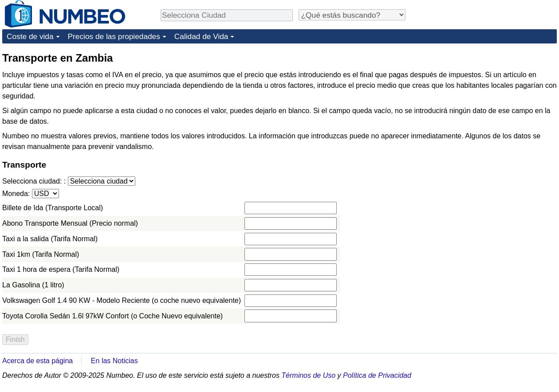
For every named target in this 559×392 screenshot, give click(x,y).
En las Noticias (114, 361)
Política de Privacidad (377, 375)
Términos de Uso (308, 375)
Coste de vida (30, 36)
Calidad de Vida (201, 36)
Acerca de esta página (37, 361)
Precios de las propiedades (114, 36)
